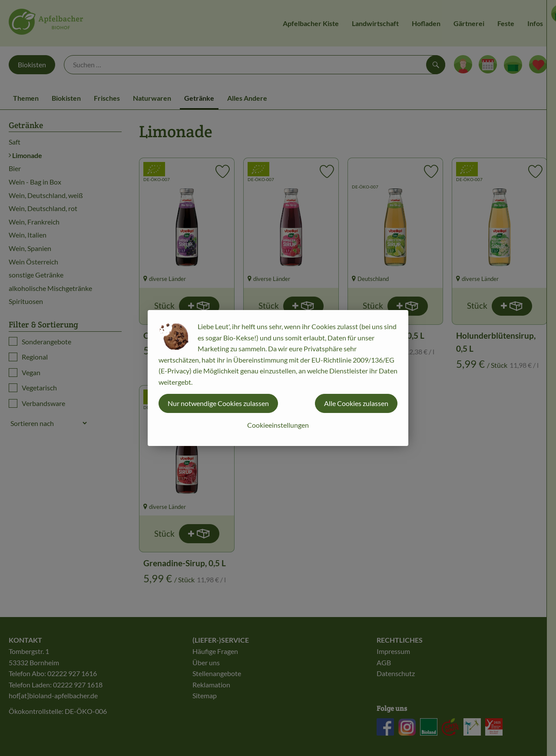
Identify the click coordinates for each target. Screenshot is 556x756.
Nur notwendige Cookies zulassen (218, 403)
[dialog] (278, 378)
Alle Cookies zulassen (356, 403)
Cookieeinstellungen (278, 425)
